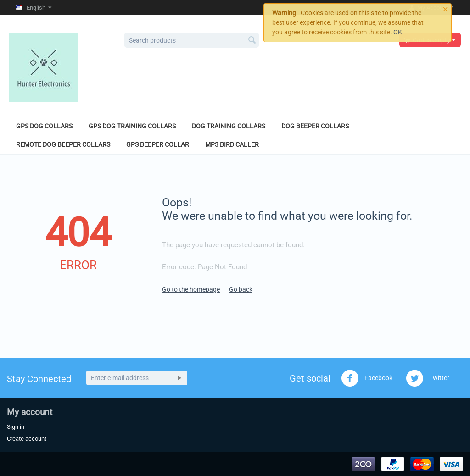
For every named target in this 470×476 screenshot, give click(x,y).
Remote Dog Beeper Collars (63, 144)
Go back (241, 289)
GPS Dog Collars (44, 126)
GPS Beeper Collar (158, 144)
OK (398, 32)
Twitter (428, 378)
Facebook (367, 378)
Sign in (16, 427)
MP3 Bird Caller (232, 144)
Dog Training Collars (229, 126)
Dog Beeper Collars (315, 126)
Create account (27, 439)
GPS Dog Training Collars (132, 126)
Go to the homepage (191, 289)
